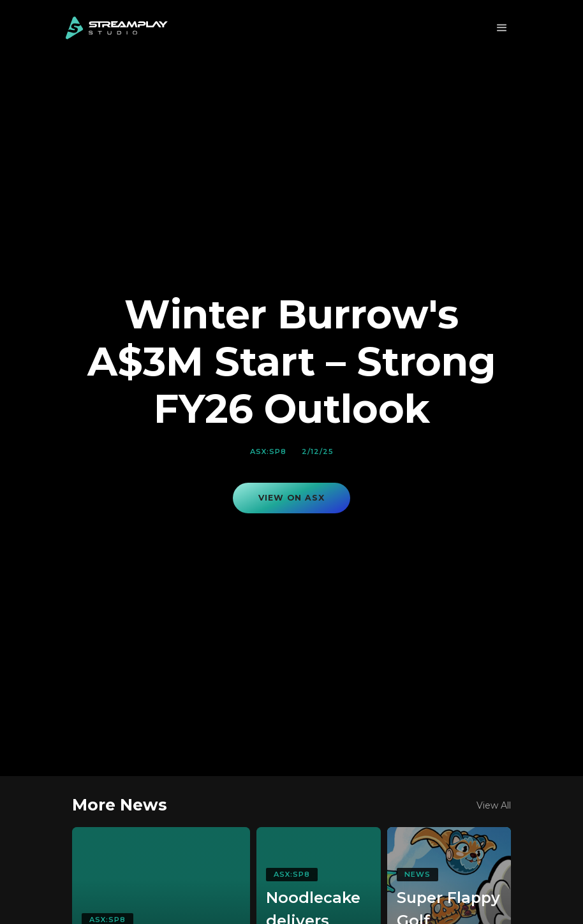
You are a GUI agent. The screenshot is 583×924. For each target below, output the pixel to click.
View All (494, 805)
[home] (117, 28)
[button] (502, 28)
